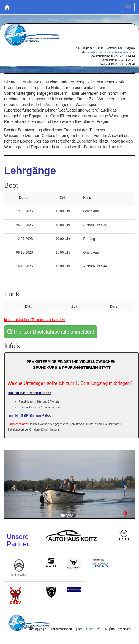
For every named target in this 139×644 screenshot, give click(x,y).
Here (89, 628)
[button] (14, 487)
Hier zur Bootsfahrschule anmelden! (51, 332)
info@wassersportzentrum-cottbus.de (111, 52)
